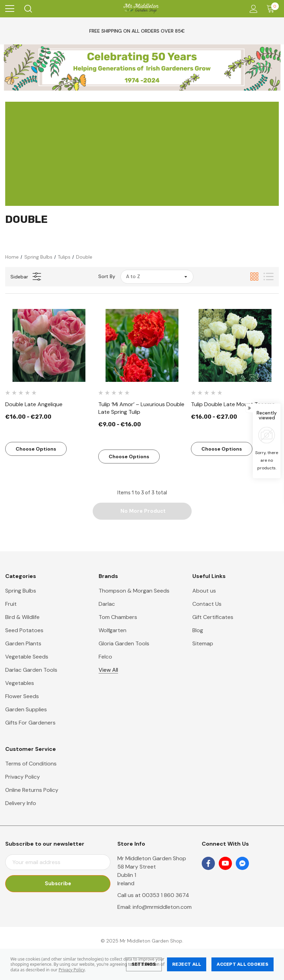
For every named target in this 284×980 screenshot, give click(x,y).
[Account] (252, 9)
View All (108, 670)
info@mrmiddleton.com (162, 907)
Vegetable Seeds (27, 657)
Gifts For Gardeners (30, 723)
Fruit (11, 604)
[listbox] (157, 277)
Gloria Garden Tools (124, 644)
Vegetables (20, 683)
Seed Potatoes (24, 631)
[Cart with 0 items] (272, 9)
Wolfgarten (112, 631)
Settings (144, 964)
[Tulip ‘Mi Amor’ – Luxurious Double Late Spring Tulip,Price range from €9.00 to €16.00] (142, 345)
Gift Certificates (213, 617)
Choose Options (36, 449)
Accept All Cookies (243, 964)
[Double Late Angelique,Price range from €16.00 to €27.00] (49, 345)
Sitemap (203, 644)
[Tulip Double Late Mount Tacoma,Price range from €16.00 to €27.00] (235, 345)
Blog (198, 631)
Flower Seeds (22, 697)
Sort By (107, 276)
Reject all (187, 964)
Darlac (107, 604)
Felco (105, 657)
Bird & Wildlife (22, 617)
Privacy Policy (72, 970)
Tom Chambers (118, 617)
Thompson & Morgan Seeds (134, 591)
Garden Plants (23, 644)
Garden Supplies (26, 710)
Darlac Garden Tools (31, 670)
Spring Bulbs (21, 591)
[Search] (28, 9)
